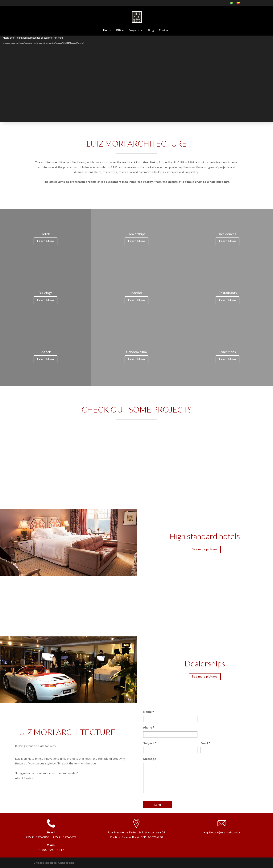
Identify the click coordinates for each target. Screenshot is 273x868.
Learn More (45, 241)
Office (120, 30)
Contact (164, 30)
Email (205, 743)
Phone (149, 727)
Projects (134, 30)
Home (107, 30)
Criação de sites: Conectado (54, 863)
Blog (151, 30)
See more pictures (205, 549)
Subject (150, 743)
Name (149, 712)
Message (150, 759)
